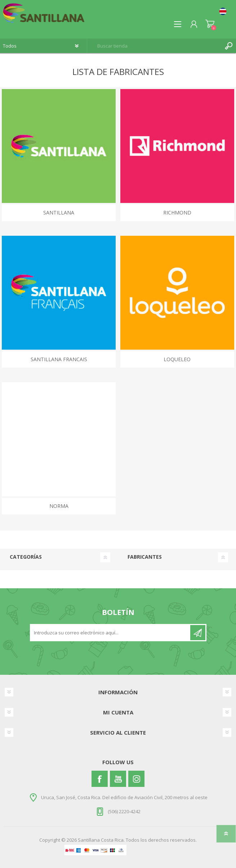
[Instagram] (136, 779)
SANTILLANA (59, 212)
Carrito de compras (210, 24)
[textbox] (154, 46)
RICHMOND (177, 212)
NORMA (59, 506)
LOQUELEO (177, 359)
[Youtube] (118, 779)
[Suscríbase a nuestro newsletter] (111, 633)
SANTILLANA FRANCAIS (59, 359)
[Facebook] (100, 779)
